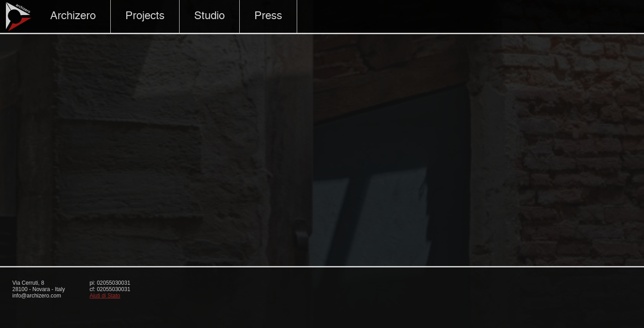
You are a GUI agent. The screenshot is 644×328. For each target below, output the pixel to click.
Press (268, 16)
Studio (209, 16)
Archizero (73, 16)
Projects (145, 16)
